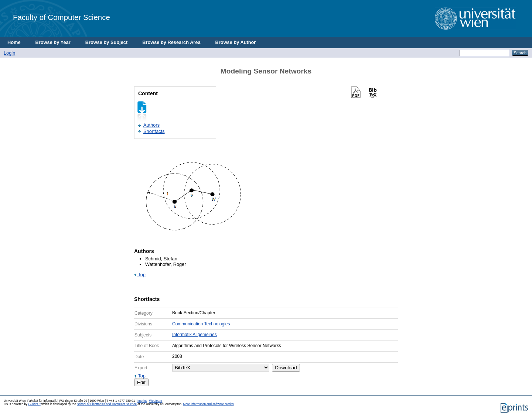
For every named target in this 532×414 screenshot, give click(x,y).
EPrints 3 (34, 404)
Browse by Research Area (171, 42)
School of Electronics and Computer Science (107, 404)
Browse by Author (236, 42)
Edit (141, 382)
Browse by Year (53, 42)
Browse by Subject (107, 42)
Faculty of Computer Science (62, 17)
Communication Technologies (201, 324)
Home (14, 42)
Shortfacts (154, 131)
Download (286, 368)
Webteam (156, 401)
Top (140, 275)
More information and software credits (209, 404)
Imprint (142, 401)
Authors (151, 125)
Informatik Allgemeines (195, 335)
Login (9, 53)
